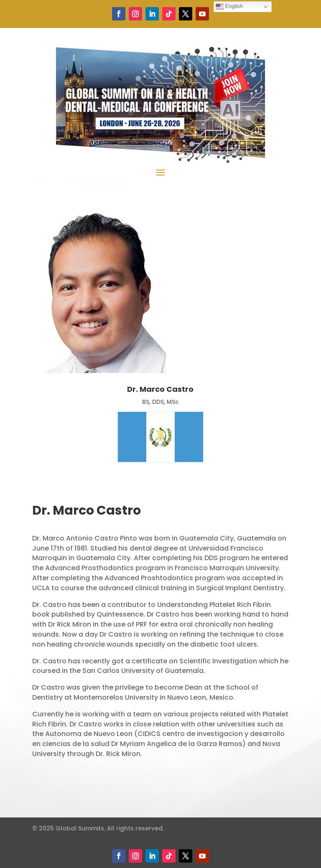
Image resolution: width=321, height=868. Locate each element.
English (229, 6)
